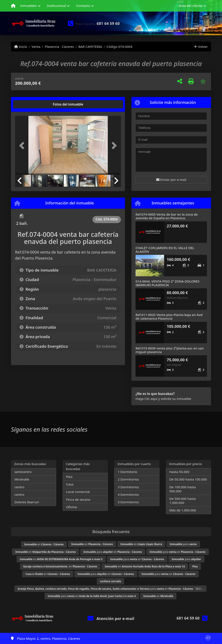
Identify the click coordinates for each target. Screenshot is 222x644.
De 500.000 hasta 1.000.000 (183, 501)
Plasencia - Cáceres (59, 47)
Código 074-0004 (119, 47)
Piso (69, 477)
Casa (70, 484)
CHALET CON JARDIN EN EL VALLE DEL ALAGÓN (165, 250)
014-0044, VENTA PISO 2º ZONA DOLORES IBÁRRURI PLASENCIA (167, 283)
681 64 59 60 (108, 23)
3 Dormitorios (128, 487)
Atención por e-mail (111, 619)
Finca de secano (78, 499)
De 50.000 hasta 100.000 (188, 479)
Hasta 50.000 (179, 472)
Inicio (21, 47)
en (44, 544)
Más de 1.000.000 (183, 510)
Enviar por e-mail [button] (171, 180)
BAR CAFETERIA (90, 47)
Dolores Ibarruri (27, 502)
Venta (36, 47)
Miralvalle (22, 479)
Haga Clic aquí (146, 399)
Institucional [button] (56, 6)
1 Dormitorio (127, 472)
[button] (23, 146)
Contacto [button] (83, 6)
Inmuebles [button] (29, 6)
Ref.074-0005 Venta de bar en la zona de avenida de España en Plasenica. (167, 216)
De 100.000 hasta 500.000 (183, 489)
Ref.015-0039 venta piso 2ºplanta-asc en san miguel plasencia (170, 350)
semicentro (23, 472)
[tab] (32, 104)
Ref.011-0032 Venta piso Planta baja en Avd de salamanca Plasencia (169, 317)
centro (19, 487)
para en (113, 552)
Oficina (71, 507)
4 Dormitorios (128, 494)
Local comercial (78, 492)
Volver (201, 47)
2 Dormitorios (128, 479)
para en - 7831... (111, 589)
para (183, 544)
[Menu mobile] (13, 6)
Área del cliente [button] (191, 6)
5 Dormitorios (128, 502)
